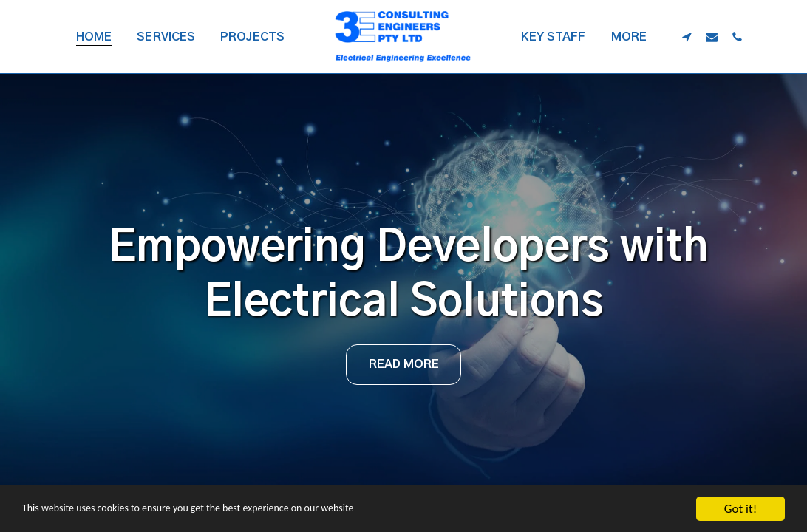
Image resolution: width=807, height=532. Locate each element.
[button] (687, 37)
